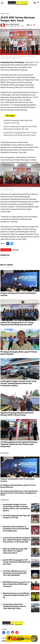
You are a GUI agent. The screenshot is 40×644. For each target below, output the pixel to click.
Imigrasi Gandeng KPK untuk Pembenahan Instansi (18, 294)
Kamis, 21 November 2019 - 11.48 (14, 26)
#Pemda (16, 250)
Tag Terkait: (6, 250)
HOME (2, 14)
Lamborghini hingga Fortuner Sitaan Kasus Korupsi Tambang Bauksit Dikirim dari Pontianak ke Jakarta (18, 383)
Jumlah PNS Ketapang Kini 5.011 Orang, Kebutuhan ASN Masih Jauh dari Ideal (17, 324)
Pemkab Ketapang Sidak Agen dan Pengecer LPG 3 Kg (17, 517)
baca (30, 25)
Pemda (7, 14)
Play (34, 638)
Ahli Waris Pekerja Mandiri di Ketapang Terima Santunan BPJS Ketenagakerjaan (16, 529)
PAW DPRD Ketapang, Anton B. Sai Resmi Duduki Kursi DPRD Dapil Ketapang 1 (16, 584)
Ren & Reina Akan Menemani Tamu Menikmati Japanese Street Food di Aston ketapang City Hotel (19, 493)
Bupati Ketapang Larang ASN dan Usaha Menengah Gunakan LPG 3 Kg (16, 595)
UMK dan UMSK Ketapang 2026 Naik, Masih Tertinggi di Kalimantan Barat (15, 551)
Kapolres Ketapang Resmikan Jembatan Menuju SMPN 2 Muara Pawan (17, 414)
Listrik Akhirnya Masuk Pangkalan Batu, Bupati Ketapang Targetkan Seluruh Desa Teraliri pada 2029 (17, 540)
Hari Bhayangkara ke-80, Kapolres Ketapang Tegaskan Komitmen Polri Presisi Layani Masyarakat (19, 444)
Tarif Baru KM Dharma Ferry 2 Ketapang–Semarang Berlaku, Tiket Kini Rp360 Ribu (15, 573)
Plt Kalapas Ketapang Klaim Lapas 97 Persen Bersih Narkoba (19, 353)
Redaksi (5, 641)
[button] (38, 1)
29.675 (36, 62)
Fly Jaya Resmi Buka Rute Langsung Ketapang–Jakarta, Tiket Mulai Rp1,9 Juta (15, 606)
